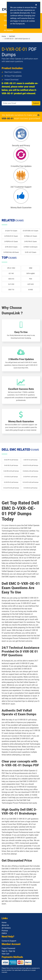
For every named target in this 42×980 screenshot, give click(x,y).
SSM (31, 268)
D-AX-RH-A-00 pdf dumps (11, 471)
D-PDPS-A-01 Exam (11, 241)
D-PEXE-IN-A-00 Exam (11, 252)
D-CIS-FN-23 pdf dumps (11, 482)
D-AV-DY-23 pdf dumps (31, 460)
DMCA (4, 933)
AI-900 (31, 290)
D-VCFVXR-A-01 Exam (31, 231)
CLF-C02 (11, 284)
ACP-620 (31, 284)
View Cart (5, 954)
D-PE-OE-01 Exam (11, 247)
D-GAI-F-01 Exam (11, 231)
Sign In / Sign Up (8, 951)
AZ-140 (11, 273)
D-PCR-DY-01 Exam (11, 236)
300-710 (11, 290)
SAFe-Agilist (31, 273)
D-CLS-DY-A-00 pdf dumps (31, 482)
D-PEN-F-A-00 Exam (31, 247)
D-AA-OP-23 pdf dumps (11, 460)
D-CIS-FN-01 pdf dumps (31, 477)
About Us (5, 925)
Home (4, 36)
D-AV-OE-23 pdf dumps (11, 465)
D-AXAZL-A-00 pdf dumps (31, 471)
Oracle (6, 21)
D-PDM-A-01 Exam (31, 236)
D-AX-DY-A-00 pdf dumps (31, 465)
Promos (5, 931)
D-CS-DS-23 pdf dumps (31, 488)
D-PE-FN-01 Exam (31, 241)
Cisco (6, 16)
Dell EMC (12, 36)
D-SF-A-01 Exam (31, 252)
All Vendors (8, 30)
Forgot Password (8, 948)
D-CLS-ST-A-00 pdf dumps (11, 488)
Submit (36, 103)
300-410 (11, 279)
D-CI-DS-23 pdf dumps (11, 477)
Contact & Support (9, 941)
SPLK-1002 (11, 268)
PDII (31, 279)
